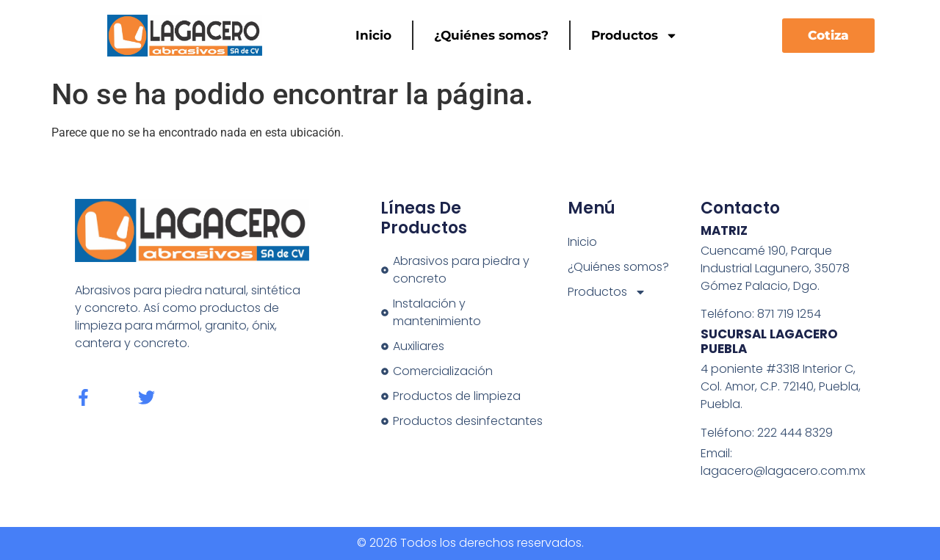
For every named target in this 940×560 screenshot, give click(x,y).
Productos (634, 36)
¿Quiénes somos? (491, 35)
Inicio (373, 35)
